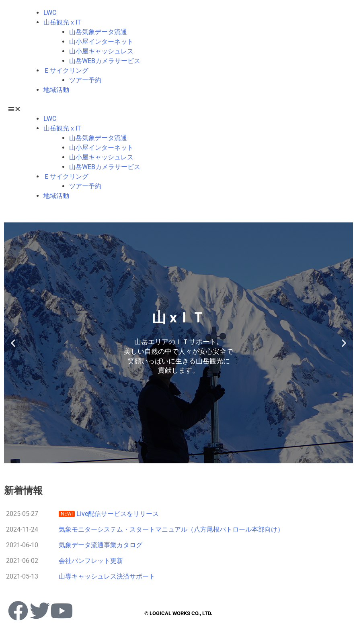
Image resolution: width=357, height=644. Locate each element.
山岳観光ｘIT (62, 22)
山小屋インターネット (101, 42)
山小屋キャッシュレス (101, 51)
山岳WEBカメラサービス (105, 61)
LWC (50, 13)
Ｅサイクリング (66, 70)
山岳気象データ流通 (98, 32)
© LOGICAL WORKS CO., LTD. (178, 613)
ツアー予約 (85, 80)
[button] (178, 109)
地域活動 (56, 90)
